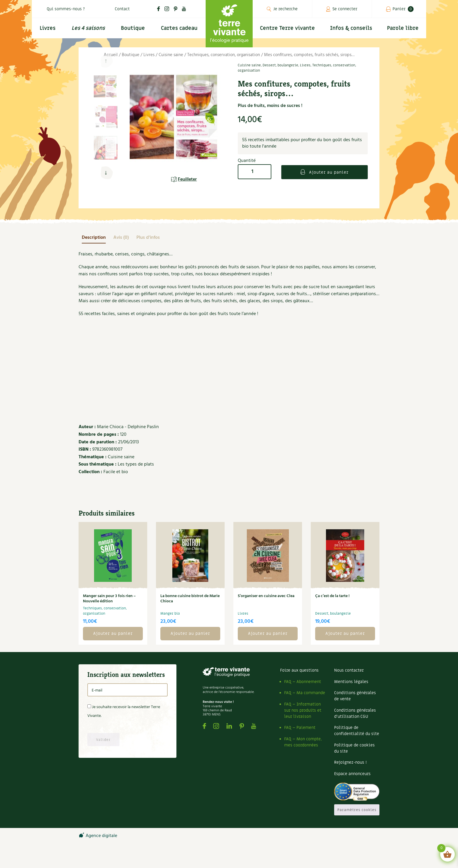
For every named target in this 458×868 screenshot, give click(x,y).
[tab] (94, 238)
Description (94, 238)
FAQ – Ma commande (305, 693)
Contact (122, 9)
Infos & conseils (351, 28)
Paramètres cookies (357, 810)
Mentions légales (351, 682)
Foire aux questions (299, 670)
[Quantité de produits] (255, 172)
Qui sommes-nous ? (66, 9)
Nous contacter (349, 670)
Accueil (111, 55)
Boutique (133, 28)
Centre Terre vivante (287, 28)
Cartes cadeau (179, 28)
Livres (48, 28)
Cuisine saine (171, 55)
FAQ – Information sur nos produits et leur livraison (303, 710)
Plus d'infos (148, 238)
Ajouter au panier (328, 172)
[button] (106, 173)
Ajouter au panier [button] (113, 633)
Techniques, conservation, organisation (224, 55)
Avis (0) (121, 238)
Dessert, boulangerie (280, 65)
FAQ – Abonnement (303, 682)
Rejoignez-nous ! (350, 762)
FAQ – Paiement (300, 728)
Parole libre (403, 28)
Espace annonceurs (352, 774)
